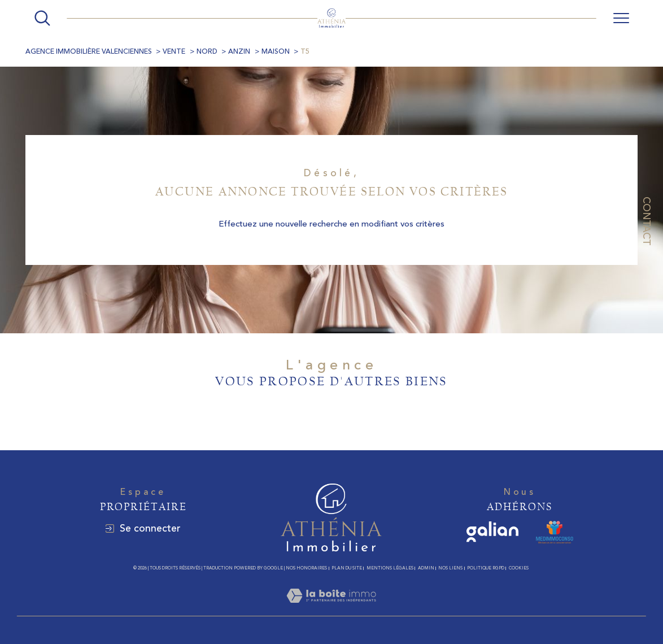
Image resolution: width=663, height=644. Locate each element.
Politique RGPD (486, 568)
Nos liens (450, 568)
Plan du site (347, 568)
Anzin (239, 52)
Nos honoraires (306, 568)
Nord (207, 52)
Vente (174, 52)
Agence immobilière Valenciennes (89, 52)
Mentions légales (390, 568)
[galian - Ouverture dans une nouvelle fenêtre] (493, 532)
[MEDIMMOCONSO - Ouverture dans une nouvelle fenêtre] (555, 532)
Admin (426, 568)
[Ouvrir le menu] (621, 18)
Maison (276, 52)
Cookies (519, 568)
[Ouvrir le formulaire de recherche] (42, 18)
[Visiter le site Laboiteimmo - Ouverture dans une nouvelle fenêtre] (331, 609)
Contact (646, 221)
